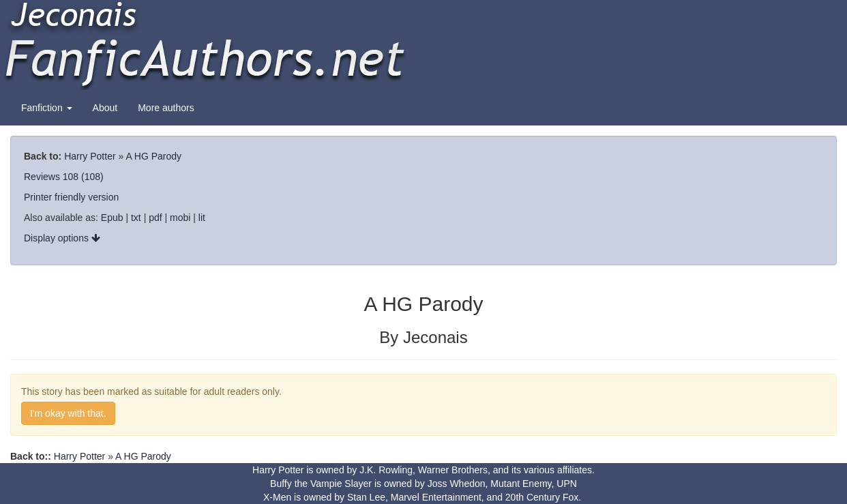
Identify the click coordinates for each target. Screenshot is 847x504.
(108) (92, 177)
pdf (155, 218)
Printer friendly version (71, 197)
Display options (62, 238)
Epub (112, 218)
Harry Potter (90, 156)
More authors (166, 108)
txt (136, 218)
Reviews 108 (51, 177)
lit (202, 218)
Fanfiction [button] (47, 108)
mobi (180, 218)
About (105, 108)
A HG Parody (153, 156)
